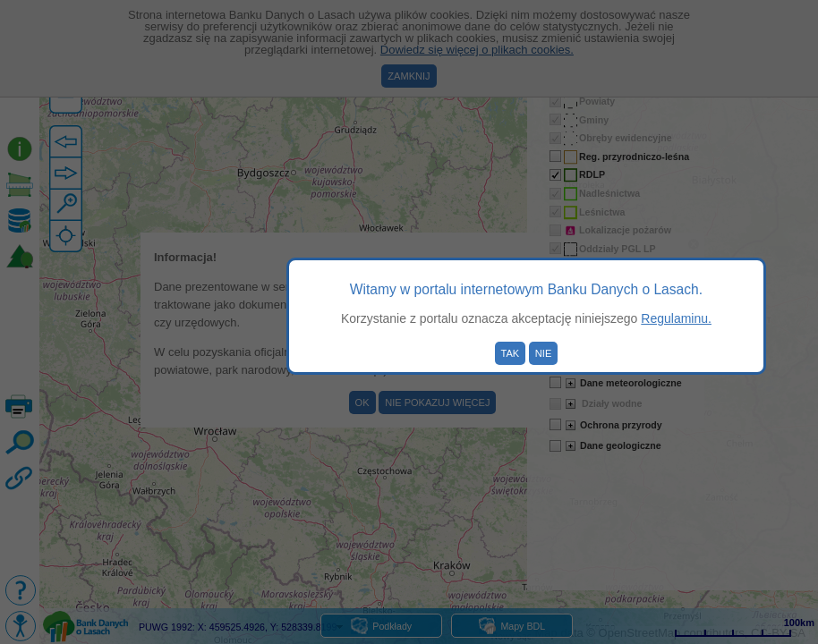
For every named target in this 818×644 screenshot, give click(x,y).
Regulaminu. (676, 318)
